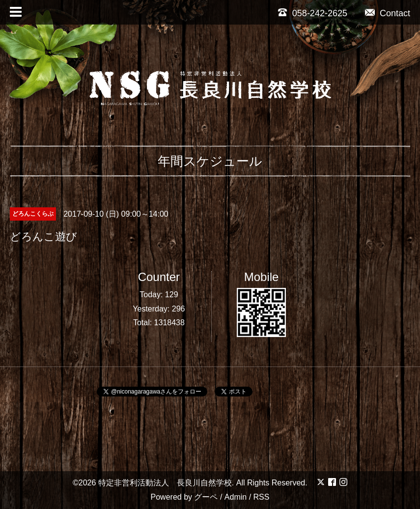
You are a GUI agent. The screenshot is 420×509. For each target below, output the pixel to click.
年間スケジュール (210, 161)
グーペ (206, 497)
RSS (262, 497)
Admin (236, 497)
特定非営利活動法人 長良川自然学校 (165, 483)
